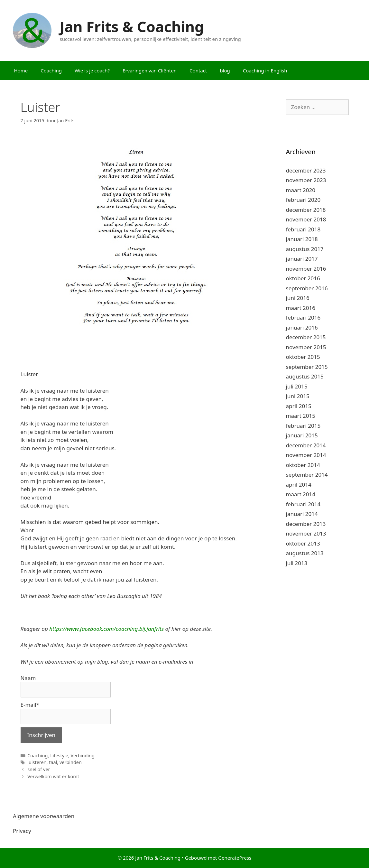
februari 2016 (303, 317)
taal (53, 762)
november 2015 (306, 347)
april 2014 (299, 485)
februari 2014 (303, 504)
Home (21, 70)
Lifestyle (59, 756)
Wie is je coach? (92, 70)
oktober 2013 (303, 543)
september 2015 (307, 367)
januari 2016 (302, 327)
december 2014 (306, 445)
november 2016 (306, 269)
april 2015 (299, 406)
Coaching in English (265, 70)
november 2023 (306, 180)
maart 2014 (301, 494)
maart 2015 (301, 416)
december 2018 (306, 210)
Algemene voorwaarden (44, 816)
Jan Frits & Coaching (132, 27)
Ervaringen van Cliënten (150, 70)
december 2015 (306, 337)
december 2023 (306, 170)
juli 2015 (297, 386)
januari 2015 (302, 435)
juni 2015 (298, 396)
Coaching (51, 70)
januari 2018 (302, 239)
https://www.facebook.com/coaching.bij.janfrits (106, 629)
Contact (198, 70)
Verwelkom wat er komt (53, 776)
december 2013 (306, 524)
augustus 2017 (305, 249)
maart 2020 (301, 190)
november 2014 (306, 455)
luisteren (37, 762)
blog (225, 70)
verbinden (71, 762)
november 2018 (306, 219)
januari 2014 (302, 514)
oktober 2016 (303, 278)
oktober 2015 (303, 357)
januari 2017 (302, 259)
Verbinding (83, 756)
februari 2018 (303, 229)
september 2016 (307, 288)
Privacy (22, 831)
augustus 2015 (305, 376)
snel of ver (39, 769)
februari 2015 (303, 426)
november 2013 (306, 533)
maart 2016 (301, 308)
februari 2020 (303, 200)
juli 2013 (297, 563)
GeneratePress (235, 858)
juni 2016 (298, 298)
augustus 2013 (305, 553)
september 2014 (307, 475)
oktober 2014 (303, 465)
